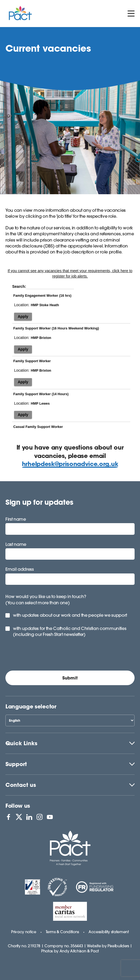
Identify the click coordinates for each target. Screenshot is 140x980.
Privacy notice (24, 932)
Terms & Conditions (62, 932)
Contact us (21, 785)
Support (16, 764)
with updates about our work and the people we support (70, 615)
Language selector (31, 706)
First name (16, 519)
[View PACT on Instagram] (40, 817)
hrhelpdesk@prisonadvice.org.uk (70, 464)
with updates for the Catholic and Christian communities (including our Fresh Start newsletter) (70, 631)
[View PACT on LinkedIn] (29, 817)
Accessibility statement (109, 932)
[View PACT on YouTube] (50, 817)
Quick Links (21, 743)
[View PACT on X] (19, 817)
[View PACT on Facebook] (8, 817)
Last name (16, 544)
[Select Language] (70, 720)
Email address (20, 569)
